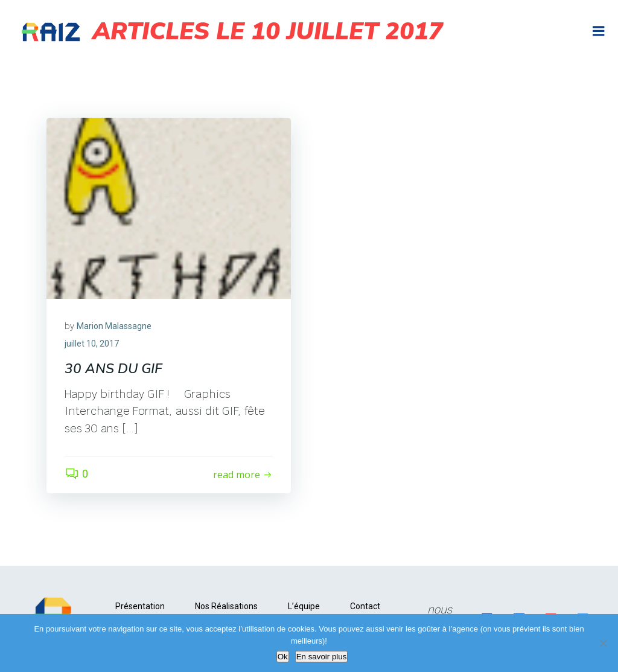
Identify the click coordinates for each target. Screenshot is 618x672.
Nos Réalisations (226, 606)
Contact (365, 606)
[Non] (603, 643)
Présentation (140, 606)
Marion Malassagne (114, 326)
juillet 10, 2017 (92, 344)
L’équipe (304, 606)
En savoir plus (322, 657)
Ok (283, 657)
